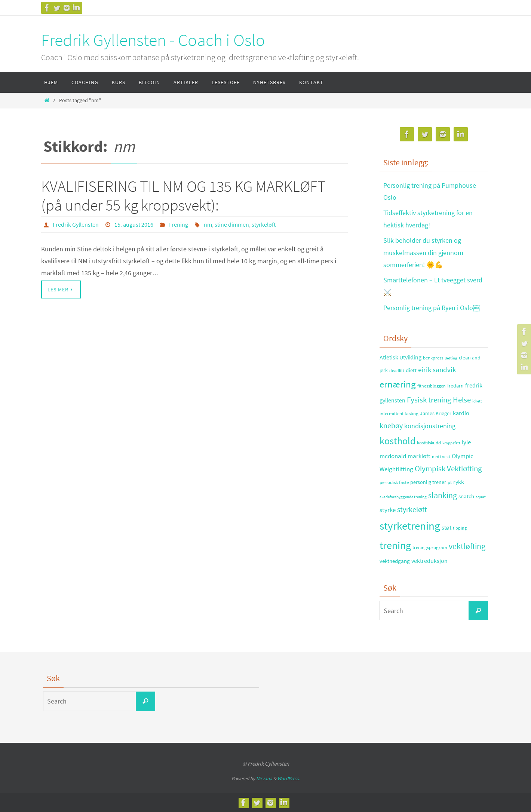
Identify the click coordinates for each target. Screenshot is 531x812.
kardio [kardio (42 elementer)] (461, 413)
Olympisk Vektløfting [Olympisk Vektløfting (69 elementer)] (448, 469)
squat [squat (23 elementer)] (481, 497)
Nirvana (264, 779)
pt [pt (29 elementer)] (450, 482)
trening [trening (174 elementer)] (395, 545)
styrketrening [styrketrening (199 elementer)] (410, 526)
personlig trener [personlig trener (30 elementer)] (428, 482)
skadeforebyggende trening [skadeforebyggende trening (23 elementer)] (403, 497)
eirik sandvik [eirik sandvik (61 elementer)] (437, 370)
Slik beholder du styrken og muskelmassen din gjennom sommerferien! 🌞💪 (423, 252)
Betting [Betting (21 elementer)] (451, 358)
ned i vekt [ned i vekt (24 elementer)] (441, 456)
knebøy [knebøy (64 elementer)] (391, 426)
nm (208, 224)
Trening (178, 224)
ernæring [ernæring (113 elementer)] (398, 384)
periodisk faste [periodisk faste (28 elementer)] (394, 482)
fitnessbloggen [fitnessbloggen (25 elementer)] (432, 386)
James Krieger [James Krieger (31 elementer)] (436, 413)
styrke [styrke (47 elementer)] (388, 510)
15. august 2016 (134, 224)
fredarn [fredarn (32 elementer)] (455, 386)
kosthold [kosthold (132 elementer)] (398, 441)
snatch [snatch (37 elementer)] (466, 496)
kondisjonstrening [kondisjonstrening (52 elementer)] (430, 426)
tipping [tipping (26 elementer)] (460, 528)
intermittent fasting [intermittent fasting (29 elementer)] (399, 413)
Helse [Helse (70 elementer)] (462, 400)
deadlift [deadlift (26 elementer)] (397, 370)
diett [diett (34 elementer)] (411, 370)
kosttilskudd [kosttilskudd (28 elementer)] (429, 443)
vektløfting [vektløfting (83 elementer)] (467, 546)
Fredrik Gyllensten (76, 224)
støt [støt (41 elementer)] (446, 527)
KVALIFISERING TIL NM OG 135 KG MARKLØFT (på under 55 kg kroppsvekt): (183, 196)
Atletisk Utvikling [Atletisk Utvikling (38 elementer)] (400, 357)
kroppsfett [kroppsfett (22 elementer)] (451, 443)
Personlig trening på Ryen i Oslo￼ (432, 308)
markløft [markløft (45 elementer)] (419, 456)
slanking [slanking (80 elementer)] (443, 495)
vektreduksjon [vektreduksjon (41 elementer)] (429, 561)
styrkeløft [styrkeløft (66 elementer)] (412, 509)
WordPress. (289, 779)
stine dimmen (232, 224)
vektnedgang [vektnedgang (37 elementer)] (395, 561)
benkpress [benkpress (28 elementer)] (433, 358)
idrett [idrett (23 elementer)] (477, 401)
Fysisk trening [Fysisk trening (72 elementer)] (429, 400)
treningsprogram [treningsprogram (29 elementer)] (430, 547)
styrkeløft (264, 224)
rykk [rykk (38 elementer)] (459, 482)
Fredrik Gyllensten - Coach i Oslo (153, 40)
